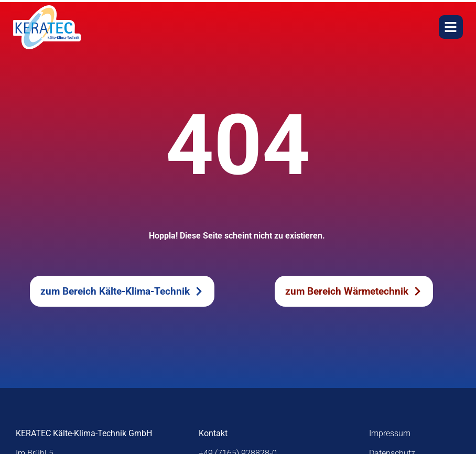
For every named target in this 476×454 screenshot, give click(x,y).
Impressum (390, 433)
